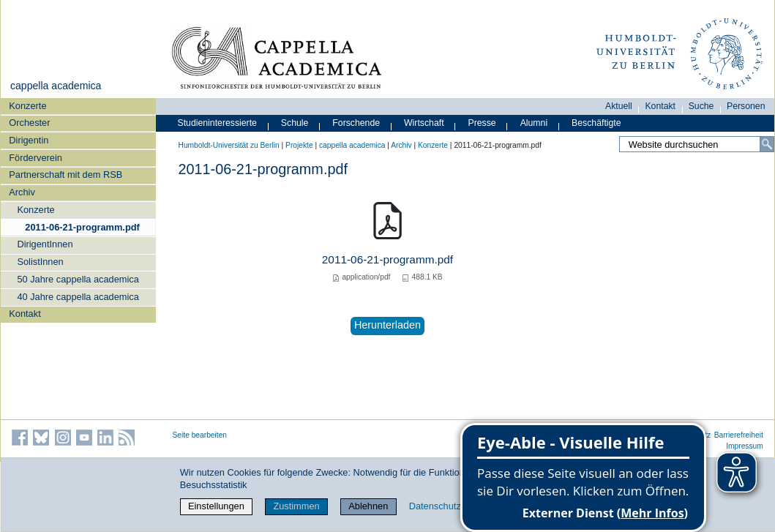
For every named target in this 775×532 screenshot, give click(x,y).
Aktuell (619, 106)
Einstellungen (216, 506)
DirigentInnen (45, 244)
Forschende (356, 123)
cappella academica (56, 86)
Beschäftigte (596, 123)
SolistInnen (40, 262)
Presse (482, 123)
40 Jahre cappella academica (78, 297)
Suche (701, 106)
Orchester (29, 123)
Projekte (299, 145)
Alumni (534, 123)
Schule (295, 123)
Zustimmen (296, 506)
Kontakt (25, 314)
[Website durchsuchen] (696, 144)
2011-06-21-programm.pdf (82, 227)
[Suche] (767, 144)
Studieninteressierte (217, 123)
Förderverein (35, 158)
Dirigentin (29, 140)
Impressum (745, 446)
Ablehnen (368, 506)
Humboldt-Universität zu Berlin (229, 145)
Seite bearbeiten (200, 435)
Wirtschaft (424, 123)
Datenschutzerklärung (454, 506)
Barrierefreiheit (739, 435)
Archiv (22, 192)
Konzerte (27, 106)
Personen (746, 106)
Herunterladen (387, 325)
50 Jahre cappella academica (78, 279)
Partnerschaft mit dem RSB (65, 175)
